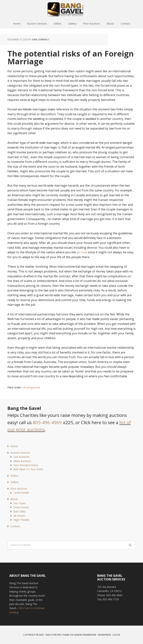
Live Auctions (21, 457)
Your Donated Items (26, 465)
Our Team (20, 503)
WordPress (104, 635)
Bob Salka (19, 511)
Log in (116, 635)
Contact (15, 526)
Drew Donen (21, 507)
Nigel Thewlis (21, 520)
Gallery (15, 482)
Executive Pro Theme (57, 635)
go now (82, 252)
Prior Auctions (19, 489)
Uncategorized (31, 387)
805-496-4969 (47, 422)
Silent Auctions (22, 461)
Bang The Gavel (71, 9)
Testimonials (21, 493)
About (14, 499)
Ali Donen (19, 516)
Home (14, 446)
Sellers (14, 476)
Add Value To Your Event (28, 469)
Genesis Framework (85, 635)
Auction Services (20, 453)
